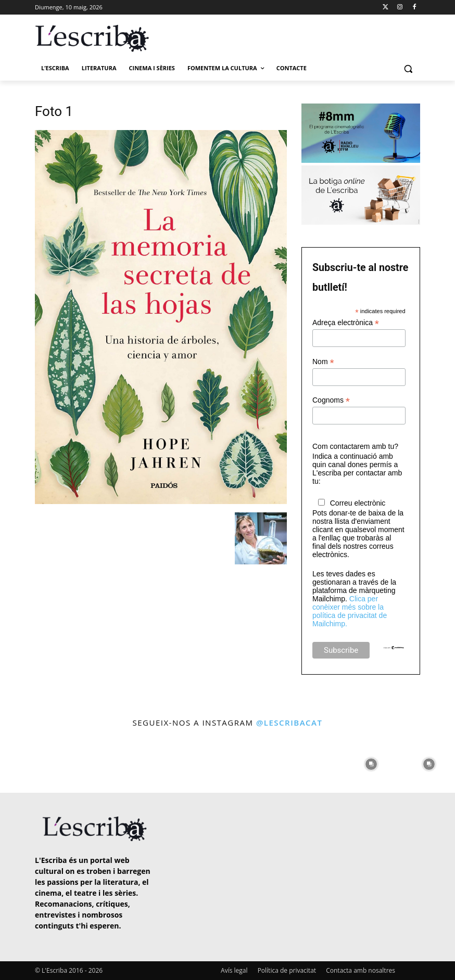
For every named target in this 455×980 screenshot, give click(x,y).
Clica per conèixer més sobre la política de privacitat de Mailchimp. (350, 611)
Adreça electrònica (346, 323)
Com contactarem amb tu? (355, 446)
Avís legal (234, 970)
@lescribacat (289, 723)
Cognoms (331, 400)
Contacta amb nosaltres (361, 970)
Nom (323, 362)
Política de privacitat (287, 970)
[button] (408, 68)
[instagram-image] (26, 762)
